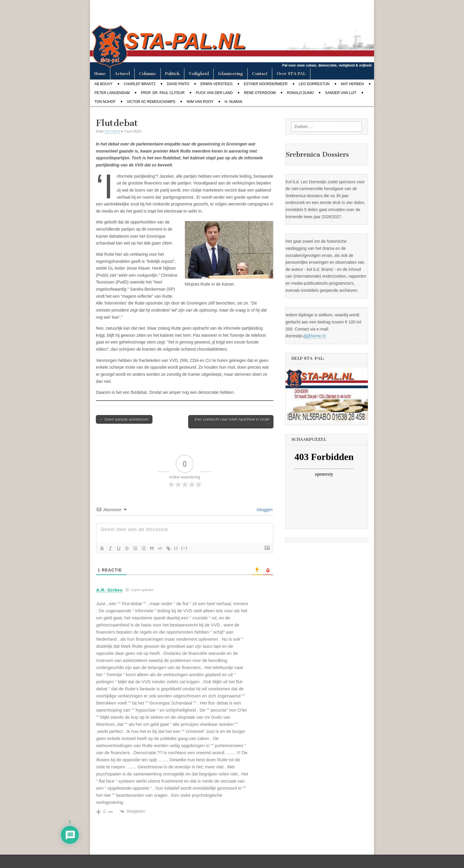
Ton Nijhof (105, 102)
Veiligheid (199, 74)
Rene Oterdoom (260, 93)
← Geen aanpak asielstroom (124, 419)
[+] (184, 548)
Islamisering (231, 74)
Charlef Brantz (140, 84)
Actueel (122, 74)
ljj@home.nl (315, 336)
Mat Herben (352, 84)
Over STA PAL (291, 74)
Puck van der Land (214, 93)
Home (100, 74)
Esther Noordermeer (266, 84)
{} (176, 548)
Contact (260, 74)
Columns (148, 74)
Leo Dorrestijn (314, 84)
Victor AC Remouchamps (151, 102)
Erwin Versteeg (216, 84)
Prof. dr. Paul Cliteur (163, 93)
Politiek (172, 74)
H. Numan (233, 102)
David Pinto (178, 84)
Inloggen (264, 510)
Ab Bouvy (103, 84)
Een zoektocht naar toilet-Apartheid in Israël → (232, 422)
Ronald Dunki (301, 93)
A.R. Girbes (109, 590)
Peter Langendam (112, 93)
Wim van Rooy (200, 102)
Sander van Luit (341, 93)
